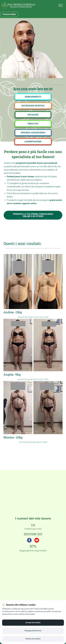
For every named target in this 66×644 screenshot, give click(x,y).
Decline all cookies (33, 639)
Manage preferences (33, 631)
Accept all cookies (33, 623)
